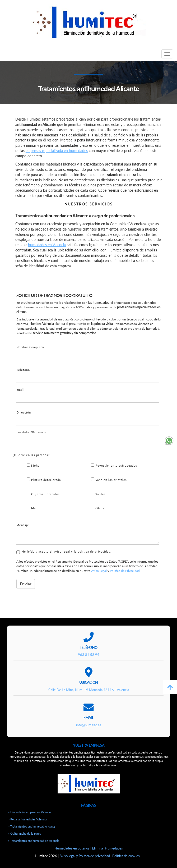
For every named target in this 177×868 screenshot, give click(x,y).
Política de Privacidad (125, 571)
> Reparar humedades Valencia (27, 819)
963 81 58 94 (89, 655)
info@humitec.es (89, 725)
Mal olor (35, 508)
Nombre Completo (30, 347)
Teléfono (23, 370)
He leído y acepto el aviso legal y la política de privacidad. (64, 552)
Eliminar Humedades (107, 848)
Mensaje (23, 525)
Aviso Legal (99, 571)
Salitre (98, 494)
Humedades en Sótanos (72, 848)
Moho (33, 465)
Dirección (24, 412)
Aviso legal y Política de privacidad (85, 856)
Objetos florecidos (43, 494)
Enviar (26, 584)
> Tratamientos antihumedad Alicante (32, 826)
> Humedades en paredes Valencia (30, 812)
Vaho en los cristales (109, 479)
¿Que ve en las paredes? (31, 455)
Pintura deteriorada (44, 479)
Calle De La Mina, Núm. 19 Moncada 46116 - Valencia (89, 690)
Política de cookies (126, 856)
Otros (97, 508)
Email (20, 390)
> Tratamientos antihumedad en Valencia (34, 841)
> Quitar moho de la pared (25, 833)
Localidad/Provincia (31, 432)
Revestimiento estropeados (114, 465)
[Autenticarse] (6, 861)
